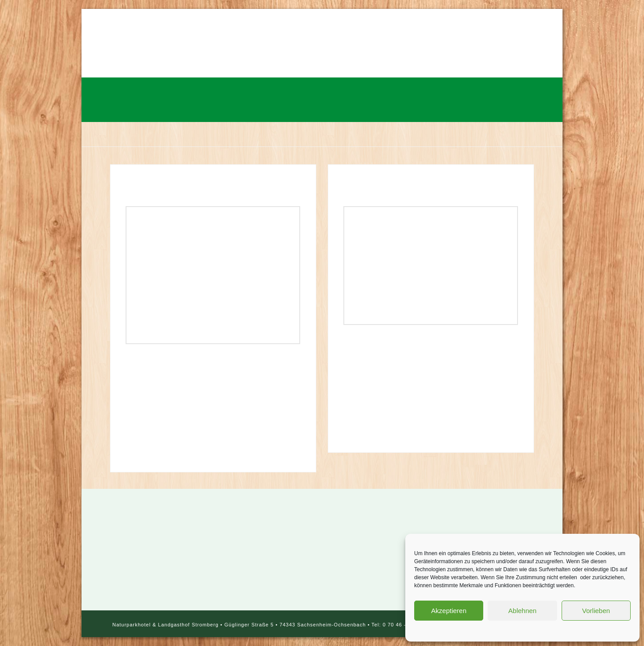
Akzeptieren (449, 611)
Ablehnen (522, 611)
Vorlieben (596, 611)
